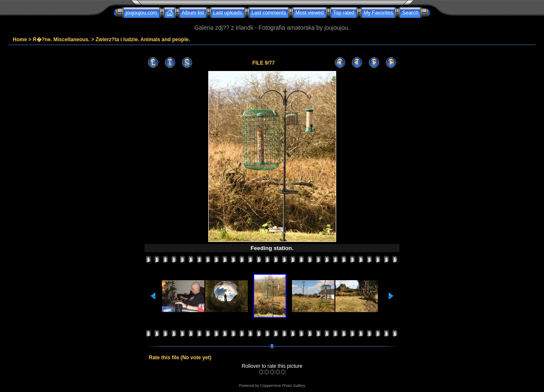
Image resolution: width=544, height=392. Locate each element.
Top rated (344, 13)
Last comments (269, 13)
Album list (193, 13)
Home (20, 40)
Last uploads (228, 13)
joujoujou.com (142, 13)
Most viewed (310, 13)
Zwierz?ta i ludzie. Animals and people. (143, 40)
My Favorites (378, 13)
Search (410, 13)
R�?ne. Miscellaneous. (61, 40)
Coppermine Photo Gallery (283, 386)
